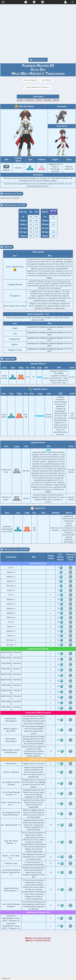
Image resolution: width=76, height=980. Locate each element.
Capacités (47, 100)
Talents (39, 100)
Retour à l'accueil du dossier (38, 940)
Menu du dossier (38, 60)
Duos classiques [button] (31, 80)
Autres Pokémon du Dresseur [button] (38, 87)
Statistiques (30, 100)
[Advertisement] (38, 40)
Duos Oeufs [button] (47, 80)
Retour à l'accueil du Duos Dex (38, 938)
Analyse (20, 100)
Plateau (56, 100)
